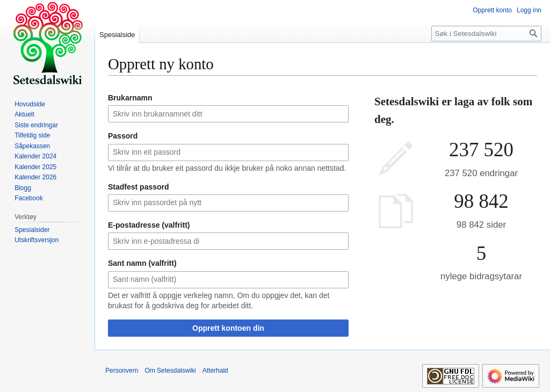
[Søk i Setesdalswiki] (486, 34)
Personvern (122, 371)
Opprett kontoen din (228, 328)
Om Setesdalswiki (170, 371)
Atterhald (215, 371)
